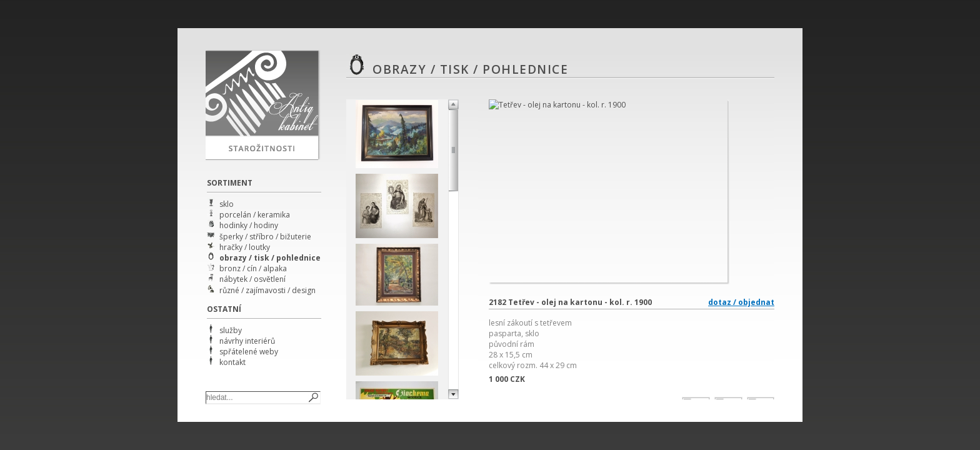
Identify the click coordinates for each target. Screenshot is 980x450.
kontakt (232, 362)
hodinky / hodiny (249, 225)
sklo (227, 204)
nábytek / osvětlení (252, 279)
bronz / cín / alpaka (253, 268)
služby (231, 330)
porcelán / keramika (255, 215)
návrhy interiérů (247, 341)
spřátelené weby (249, 352)
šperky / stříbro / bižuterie (265, 237)
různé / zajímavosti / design (267, 290)
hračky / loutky (245, 247)
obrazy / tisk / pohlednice (270, 258)
